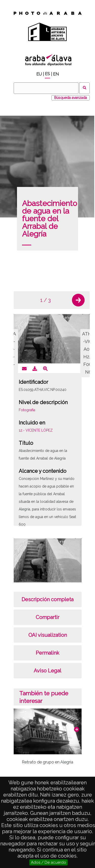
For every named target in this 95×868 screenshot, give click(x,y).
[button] (78, 300)
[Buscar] (46, 88)
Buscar (84, 88)
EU (39, 74)
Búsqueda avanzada (71, 98)
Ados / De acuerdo (49, 862)
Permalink (48, 653)
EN (56, 74)
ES (47, 74)
